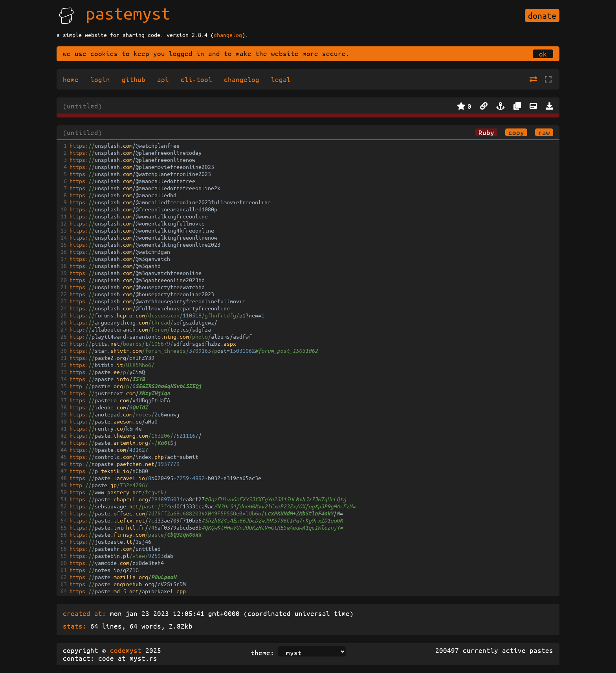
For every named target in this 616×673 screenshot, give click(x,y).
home (71, 79)
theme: (262, 653)
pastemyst (128, 13)
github (134, 79)
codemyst (126, 650)
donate (542, 16)
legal (281, 79)
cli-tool (196, 79)
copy (516, 132)
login (100, 79)
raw (544, 132)
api (163, 79)
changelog (228, 35)
